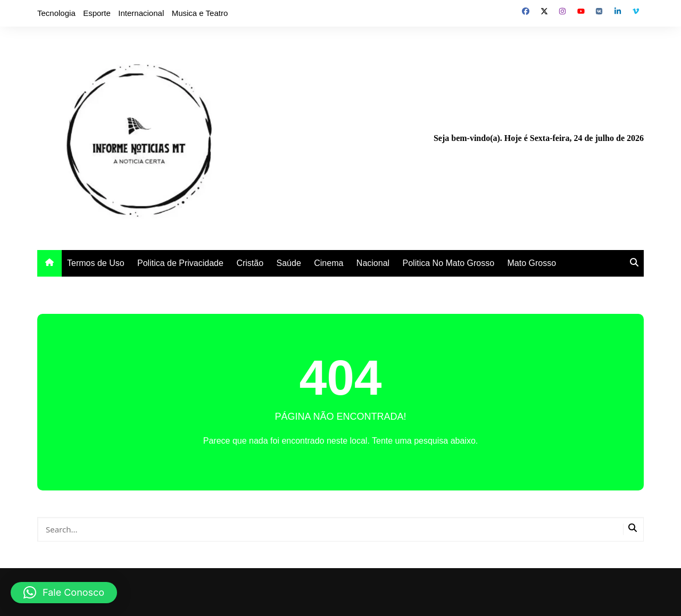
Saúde (289, 263)
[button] (64, 593)
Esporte (97, 13)
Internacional (141, 13)
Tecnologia (56, 13)
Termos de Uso (96, 263)
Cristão (250, 263)
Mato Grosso (532, 263)
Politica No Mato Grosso (449, 263)
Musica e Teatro (200, 13)
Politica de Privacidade (180, 263)
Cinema (329, 263)
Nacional (373, 263)
